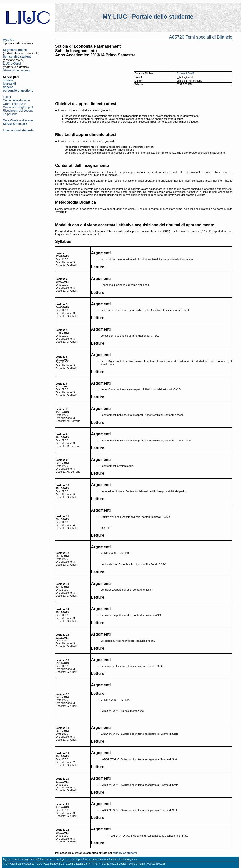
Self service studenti (17, 57)
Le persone (10, 114)
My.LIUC (9, 40)
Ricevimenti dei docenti (18, 111)
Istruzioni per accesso (17, 70)
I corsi (7, 97)
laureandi (9, 84)
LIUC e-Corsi (12, 64)
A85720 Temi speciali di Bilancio (201, 37)
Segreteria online (15, 50)
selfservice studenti (125, 853)
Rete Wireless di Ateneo (19, 120)
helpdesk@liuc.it (128, 859)
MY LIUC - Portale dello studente (148, 17)
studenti (9, 80)
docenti (8, 87)
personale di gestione (18, 91)
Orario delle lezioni (15, 104)
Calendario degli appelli (18, 107)
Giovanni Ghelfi (185, 73)
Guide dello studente (16, 100)
